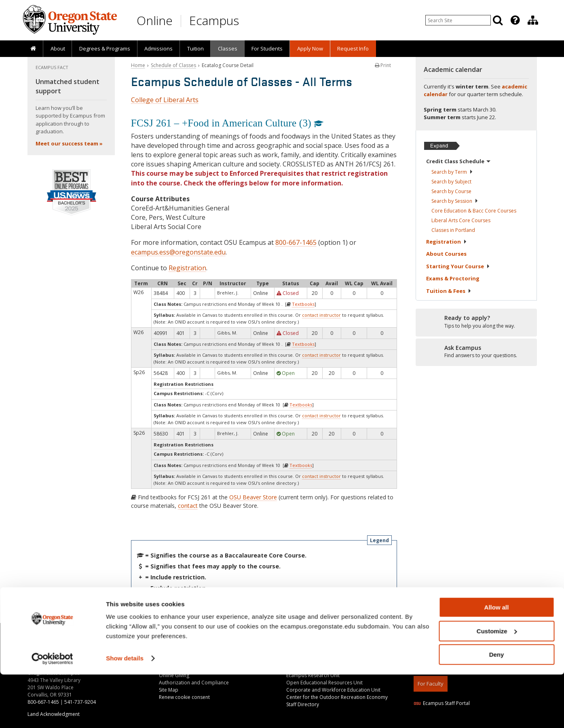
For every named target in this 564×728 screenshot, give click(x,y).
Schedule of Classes (173, 65)
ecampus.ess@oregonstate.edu (178, 252)
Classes (228, 48)
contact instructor (321, 315)
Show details (125, 712)
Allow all (497, 661)
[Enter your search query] (458, 20)
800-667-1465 (296, 242)
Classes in (453, 230)
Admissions (158, 48)
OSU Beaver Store (253, 497)
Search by (452, 172)
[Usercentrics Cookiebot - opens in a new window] (52, 712)
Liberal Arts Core (461, 220)
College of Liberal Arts (165, 100)
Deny (497, 708)
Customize (497, 685)
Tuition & (449, 291)
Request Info (353, 48)
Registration (187, 268)
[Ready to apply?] (476, 322)
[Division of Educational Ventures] (533, 20)
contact (188, 506)
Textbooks (303, 304)
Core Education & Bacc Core (474, 211)
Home (138, 65)
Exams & (453, 278)
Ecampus (214, 20)
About (58, 48)
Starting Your (458, 266)
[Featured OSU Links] (515, 20)
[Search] (498, 20)
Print (383, 65)
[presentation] (514, 20)
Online (155, 20)
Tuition (195, 48)
